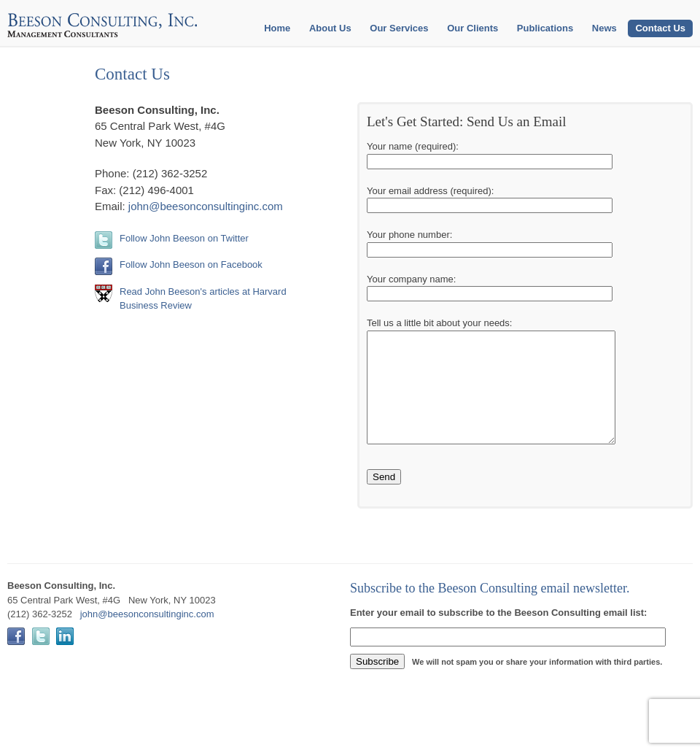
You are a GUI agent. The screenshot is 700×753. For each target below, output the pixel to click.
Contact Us (660, 28)
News (604, 28)
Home (277, 28)
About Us (330, 28)
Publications (545, 28)
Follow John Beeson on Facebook (191, 264)
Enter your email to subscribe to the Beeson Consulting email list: (498, 634)
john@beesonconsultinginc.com (206, 206)
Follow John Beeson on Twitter (184, 238)
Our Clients (472, 28)
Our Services (399, 28)
